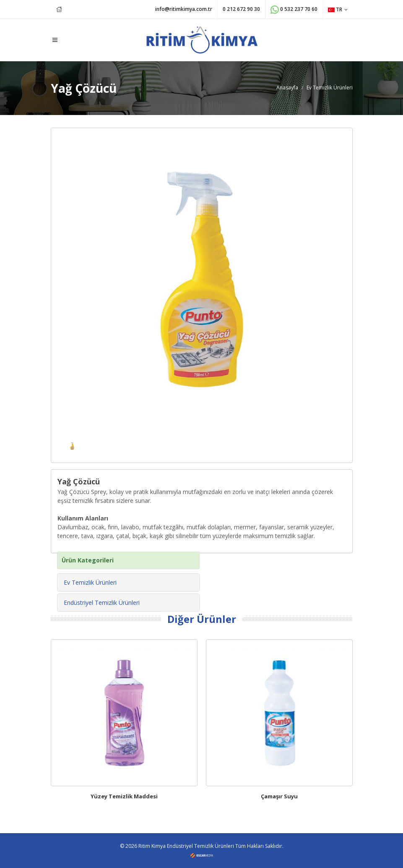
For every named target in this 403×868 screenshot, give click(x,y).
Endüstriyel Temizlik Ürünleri (102, 603)
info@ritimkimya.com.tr (184, 9)
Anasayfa (287, 88)
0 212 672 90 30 (241, 9)
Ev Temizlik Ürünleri (330, 88)
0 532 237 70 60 (294, 10)
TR (338, 9)
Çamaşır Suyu (279, 796)
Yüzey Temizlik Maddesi (124, 796)
